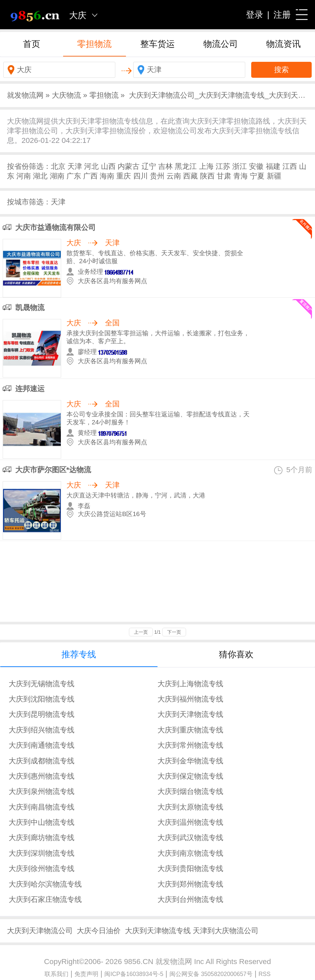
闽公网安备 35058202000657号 (211, 974)
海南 (107, 176)
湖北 (40, 176)
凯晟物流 (30, 308)
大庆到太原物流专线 (190, 807)
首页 (32, 44)
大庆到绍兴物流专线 (42, 730)
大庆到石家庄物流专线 (45, 899)
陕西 (207, 176)
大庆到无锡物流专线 (42, 684)
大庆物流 (66, 95)
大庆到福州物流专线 (190, 699)
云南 (174, 176)
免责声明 (86, 974)
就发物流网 (25, 95)
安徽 (256, 166)
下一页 (174, 632)
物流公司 (221, 44)
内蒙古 (129, 166)
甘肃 (224, 176)
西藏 (190, 176)
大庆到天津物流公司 (40, 931)
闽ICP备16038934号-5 (134, 974)
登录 (255, 15)
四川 (141, 176)
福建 (273, 166)
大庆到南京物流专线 (190, 853)
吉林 (165, 166)
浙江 (240, 166)
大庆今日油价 (99, 931)
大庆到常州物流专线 (190, 745)
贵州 (157, 176)
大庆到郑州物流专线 (190, 884)
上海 (206, 166)
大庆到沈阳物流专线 (42, 699)
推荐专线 (79, 654)
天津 (75, 166)
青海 (241, 176)
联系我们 (56, 974)
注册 (282, 15)
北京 (58, 166)
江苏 (223, 166)
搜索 (281, 70)
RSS (264, 974)
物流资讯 (283, 44)
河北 (91, 166)
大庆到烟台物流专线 (190, 791)
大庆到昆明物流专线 (42, 714)
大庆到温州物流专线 (190, 822)
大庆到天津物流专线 (190, 714)
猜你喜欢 (236, 654)
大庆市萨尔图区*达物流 (53, 470)
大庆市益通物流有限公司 (55, 227)
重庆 (124, 176)
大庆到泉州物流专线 (42, 791)
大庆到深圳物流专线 (42, 853)
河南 (24, 176)
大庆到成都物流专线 (42, 761)
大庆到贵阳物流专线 (190, 869)
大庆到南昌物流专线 (42, 807)
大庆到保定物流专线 (190, 776)
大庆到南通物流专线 (42, 745)
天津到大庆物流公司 (226, 931)
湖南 (57, 176)
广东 (74, 176)
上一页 (141, 632)
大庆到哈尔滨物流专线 (45, 884)
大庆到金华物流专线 (190, 761)
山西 (108, 166)
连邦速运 (30, 389)
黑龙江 (186, 166)
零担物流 (94, 44)
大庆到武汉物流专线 (190, 838)
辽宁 (149, 166)
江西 (290, 166)
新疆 (274, 176)
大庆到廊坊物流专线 (42, 838)
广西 (90, 176)
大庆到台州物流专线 (190, 899)
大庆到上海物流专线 (190, 684)
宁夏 (257, 176)
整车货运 (157, 44)
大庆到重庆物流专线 (190, 730)
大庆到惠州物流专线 (42, 776)
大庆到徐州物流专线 (42, 869)
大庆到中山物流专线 (42, 822)
